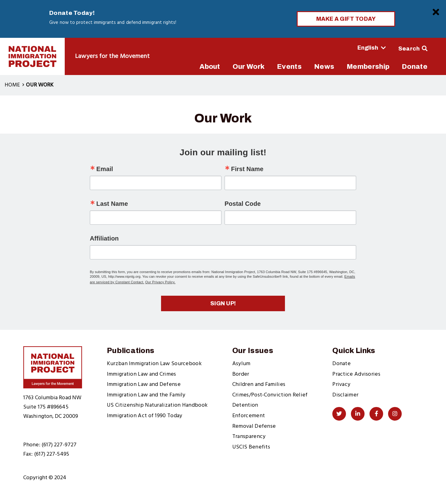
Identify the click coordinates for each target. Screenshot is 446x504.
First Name (247, 169)
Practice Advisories (356, 374)
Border (241, 374)
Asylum (241, 364)
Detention (245, 405)
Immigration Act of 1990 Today (145, 416)
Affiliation (104, 238)
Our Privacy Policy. (160, 282)
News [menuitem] (324, 67)
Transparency (249, 437)
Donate (341, 364)
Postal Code (243, 204)
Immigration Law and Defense (144, 385)
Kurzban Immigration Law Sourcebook (154, 364)
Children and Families (259, 385)
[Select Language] (354, 48)
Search (409, 49)
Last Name (112, 204)
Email (105, 169)
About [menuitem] (210, 67)
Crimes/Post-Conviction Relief (270, 395)
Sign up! (223, 303)
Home (12, 85)
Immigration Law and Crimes (142, 374)
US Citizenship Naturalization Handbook (157, 405)
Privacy (341, 385)
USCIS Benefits (251, 447)
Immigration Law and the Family (146, 395)
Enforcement (249, 416)
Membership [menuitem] (368, 67)
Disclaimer (345, 395)
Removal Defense (254, 426)
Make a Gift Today (346, 19)
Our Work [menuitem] (249, 67)
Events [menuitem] (289, 67)
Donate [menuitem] (415, 67)
